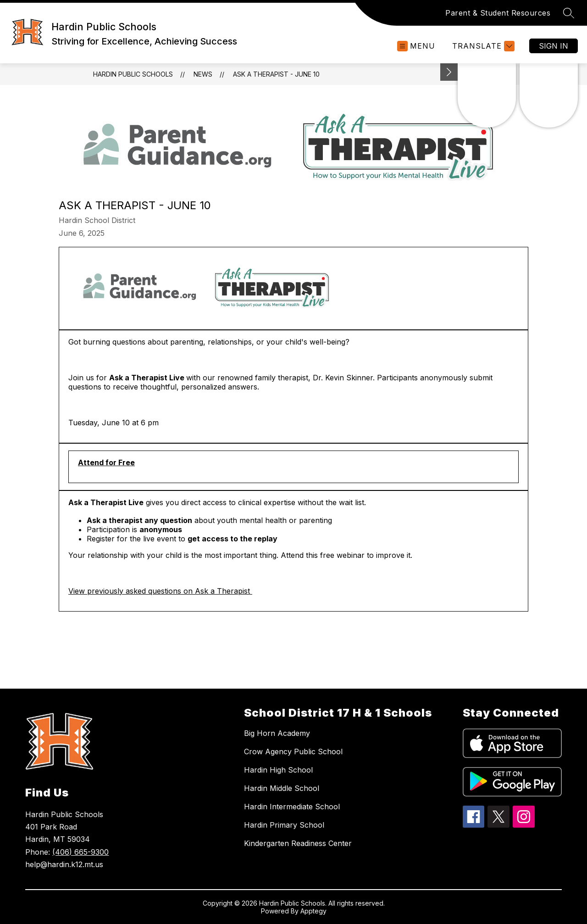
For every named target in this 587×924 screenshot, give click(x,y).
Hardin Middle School (282, 788)
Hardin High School (278, 770)
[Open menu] (416, 46)
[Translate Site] (482, 46)
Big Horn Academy (277, 733)
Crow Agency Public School (293, 751)
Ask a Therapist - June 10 (276, 74)
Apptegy (313, 911)
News (203, 74)
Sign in (554, 46)
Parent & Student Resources (498, 13)
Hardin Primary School (284, 825)
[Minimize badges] (449, 72)
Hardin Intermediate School (292, 807)
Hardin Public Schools (133, 74)
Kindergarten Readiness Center (298, 843)
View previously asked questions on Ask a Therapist (160, 591)
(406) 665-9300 (80, 852)
